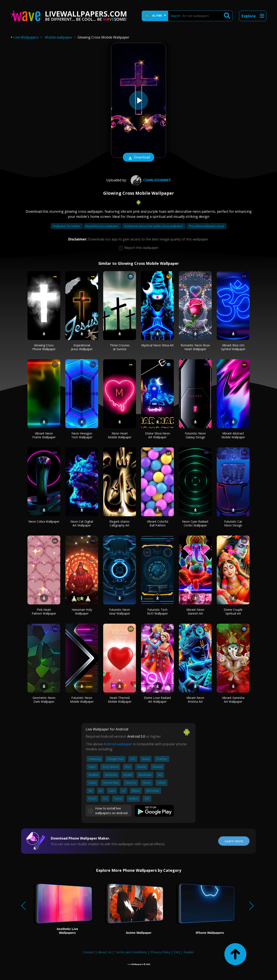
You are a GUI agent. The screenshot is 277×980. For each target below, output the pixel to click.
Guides (189, 952)
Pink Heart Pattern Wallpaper (44, 611)
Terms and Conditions (131, 952)
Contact (89, 952)
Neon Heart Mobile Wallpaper (120, 435)
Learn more (234, 841)
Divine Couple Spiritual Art (233, 611)
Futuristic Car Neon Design (233, 523)
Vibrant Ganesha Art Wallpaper (233, 700)
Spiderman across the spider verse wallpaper (154, 226)
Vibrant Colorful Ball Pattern (158, 523)
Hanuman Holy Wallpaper (82, 611)
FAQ (177, 952)
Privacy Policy (160, 952)
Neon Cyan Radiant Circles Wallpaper (195, 523)
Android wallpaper (118, 744)
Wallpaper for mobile (67, 226)
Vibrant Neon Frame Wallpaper (44, 435)
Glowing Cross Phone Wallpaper (44, 347)
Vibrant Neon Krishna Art (195, 700)
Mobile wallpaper (59, 37)
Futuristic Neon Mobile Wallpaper (82, 700)
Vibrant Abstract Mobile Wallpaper (233, 435)
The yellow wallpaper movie (206, 226)
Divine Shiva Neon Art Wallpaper (158, 435)
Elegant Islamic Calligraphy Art (120, 523)
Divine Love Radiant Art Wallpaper (157, 700)
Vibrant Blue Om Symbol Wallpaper (233, 347)
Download (138, 158)
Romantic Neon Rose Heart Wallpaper (195, 347)
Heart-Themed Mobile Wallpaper (120, 700)
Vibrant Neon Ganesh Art (195, 611)
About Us (105, 952)
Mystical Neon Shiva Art (158, 345)
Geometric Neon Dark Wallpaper (44, 700)
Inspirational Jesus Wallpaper (82, 347)
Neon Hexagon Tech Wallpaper (82, 435)
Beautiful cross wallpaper (102, 226)
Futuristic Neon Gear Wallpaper (120, 611)
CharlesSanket (150, 180)
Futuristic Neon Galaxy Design (195, 435)
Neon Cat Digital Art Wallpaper (82, 523)
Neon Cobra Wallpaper (44, 521)
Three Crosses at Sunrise (120, 347)
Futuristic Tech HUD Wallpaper (157, 611)
